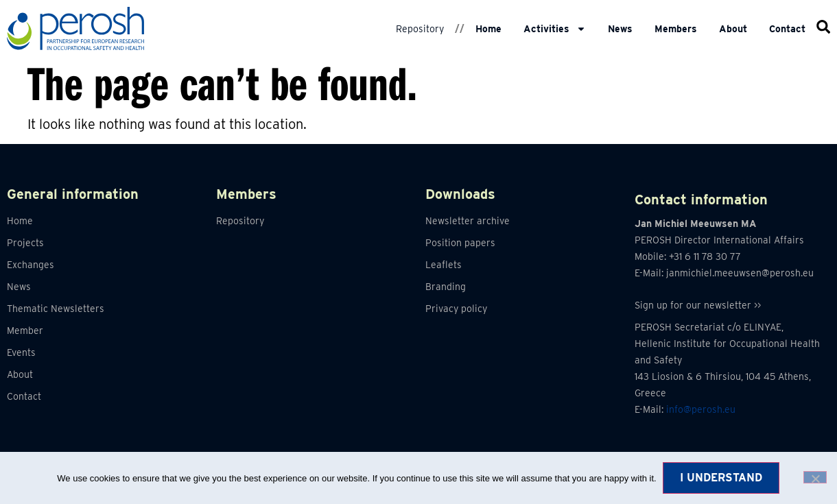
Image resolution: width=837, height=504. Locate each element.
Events (21, 352)
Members (676, 29)
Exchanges (31, 265)
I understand (722, 478)
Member (25, 331)
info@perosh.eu (701, 409)
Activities (555, 29)
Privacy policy (456, 309)
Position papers (460, 243)
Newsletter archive (468, 221)
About (733, 29)
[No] (815, 477)
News (620, 29)
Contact (787, 29)
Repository (420, 29)
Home (488, 29)
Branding (446, 287)
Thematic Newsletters (56, 309)
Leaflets (444, 265)
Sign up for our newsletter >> (698, 305)
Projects (25, 243)
